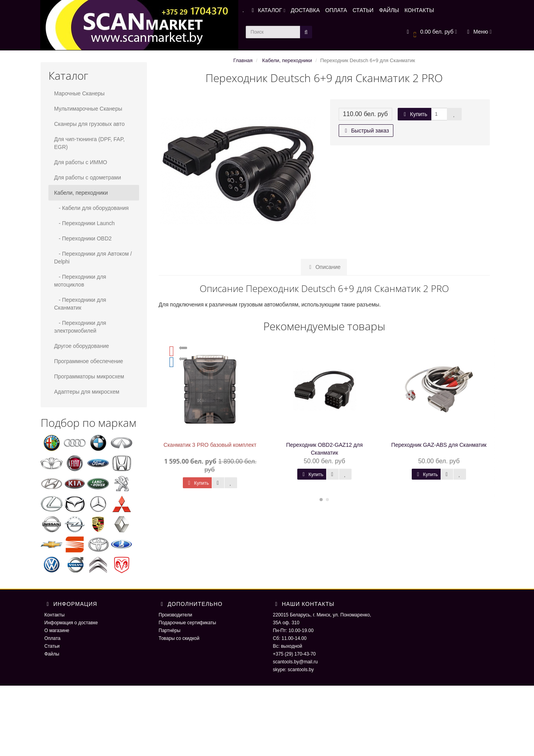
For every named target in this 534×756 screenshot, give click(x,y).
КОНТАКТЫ (420, 10)
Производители (175, 615)
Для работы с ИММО (81, 162)
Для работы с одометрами (88, 177)
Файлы (52, 654)
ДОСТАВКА (305, 10)
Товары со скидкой (179, 638)
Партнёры (170, 631)
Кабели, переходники (81, 193)
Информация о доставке (71, 623)
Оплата (53, 638)
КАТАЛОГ (267, 10)
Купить (414, 114)
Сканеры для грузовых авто (90, 124)
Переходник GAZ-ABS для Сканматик (439, 445)
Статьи (52, 646)
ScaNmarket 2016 (406, 701)
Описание (324, 267)
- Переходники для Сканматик (80, 304)
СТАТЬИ (363, 10)
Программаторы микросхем (89, 376)
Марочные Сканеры (79, 93)
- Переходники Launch (85, 223)
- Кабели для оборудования (92, 208)
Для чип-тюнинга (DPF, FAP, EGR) (90, 143)
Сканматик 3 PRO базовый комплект (210, 445)
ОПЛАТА (336, 10)
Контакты (55, 615)
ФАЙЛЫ (389, 10)
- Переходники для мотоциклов (80, 281)
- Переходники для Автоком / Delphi (93, 258)
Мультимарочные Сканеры (88, 109)
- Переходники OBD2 (83, 238)
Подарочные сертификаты (187, 623)
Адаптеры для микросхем (87, 392)
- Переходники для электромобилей (80, 327)
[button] (431, 32)
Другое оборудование (82, 346)
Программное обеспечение (89, 361)
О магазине (57, 631)
